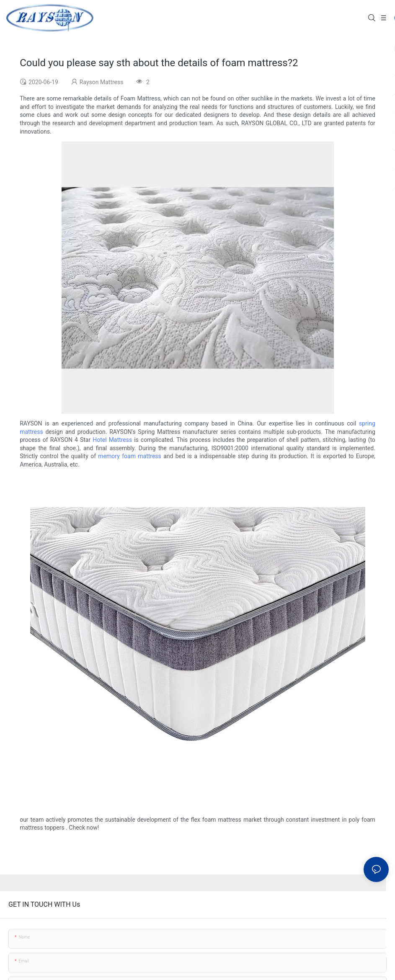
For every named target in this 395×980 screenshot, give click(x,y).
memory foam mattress (129, 456)
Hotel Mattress (112, 440)
